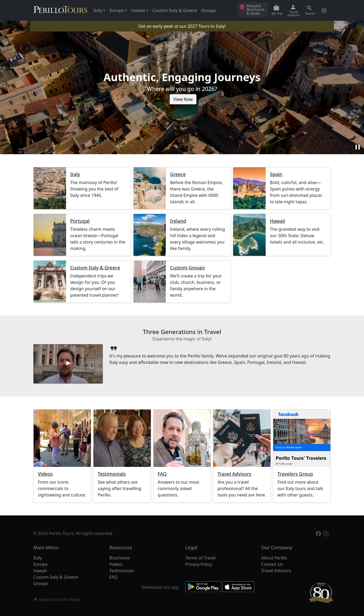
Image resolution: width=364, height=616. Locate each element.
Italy (75, 174)
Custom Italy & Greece (175, 10)
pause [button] (358, 147)
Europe (41, 564)
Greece (178, 174)
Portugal (80, 221)
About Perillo (274, 558)
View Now (183, 99)
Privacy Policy (199, 564)
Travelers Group (295, 474)
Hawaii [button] (138, 10)
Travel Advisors (234, 474)
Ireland (178, 221)
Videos (45, 474)
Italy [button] (98, 10)
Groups (209, 10)
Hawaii (278, 221)
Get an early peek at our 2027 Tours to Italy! (182, 26)
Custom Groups (187, 268)
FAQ (162, 474)
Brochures (120, 558)
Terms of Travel (200, 558)
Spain (276, 174)
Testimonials (112, 474)
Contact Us (272, 564)
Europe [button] (117, 10)
